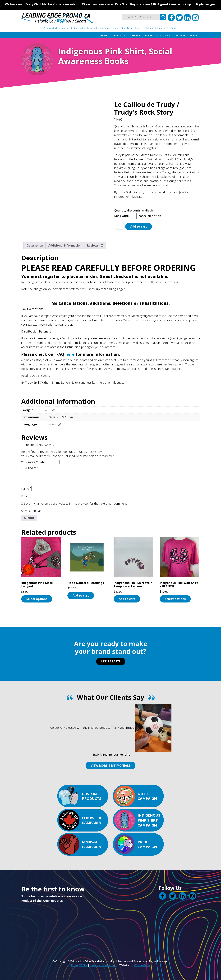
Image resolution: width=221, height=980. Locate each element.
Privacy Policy (79, 965)
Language (121, 216)
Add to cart (139, 226)
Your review (30, 468)
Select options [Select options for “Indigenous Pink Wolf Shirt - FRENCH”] (175, 599)
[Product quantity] (119, 226)
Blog (149, 35)
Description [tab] (35, 245)
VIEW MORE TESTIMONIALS (110, 765)
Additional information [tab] (65, 245)
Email (26, 496)
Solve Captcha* (31, 511)
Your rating (30, 462)
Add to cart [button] (81, 595)
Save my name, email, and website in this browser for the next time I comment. (76, 503)
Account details (186, 35)
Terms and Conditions (103, 965)
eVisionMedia (142, 965)
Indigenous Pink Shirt (101, 51)
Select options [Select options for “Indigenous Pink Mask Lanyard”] (37, 599)
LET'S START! (111, 661)
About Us (119, 35)
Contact (163, 35)
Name (26, 489)
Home (104, 35)
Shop (135, 35)
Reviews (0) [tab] (95, 245)
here (70, 354)
